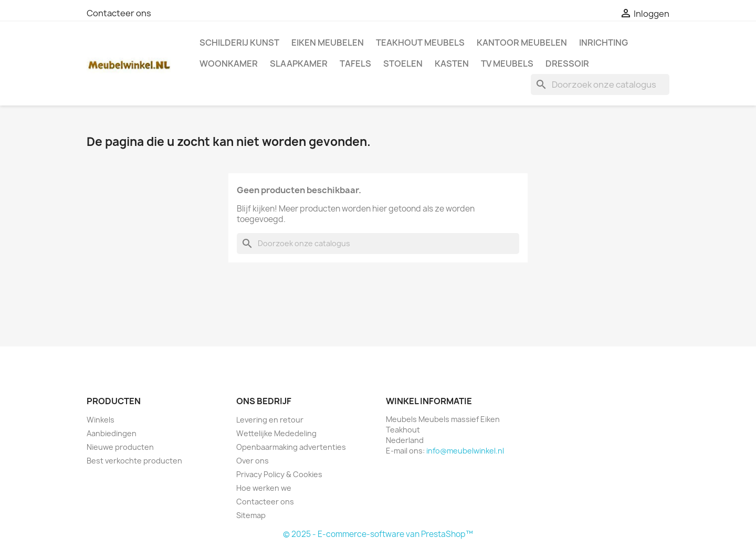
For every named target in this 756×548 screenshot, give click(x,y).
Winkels (101, 420)
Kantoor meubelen (522, 43)
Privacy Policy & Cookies (279, 474)
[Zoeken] (600, 85)
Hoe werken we (264, 488)
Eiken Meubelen (328, 43)
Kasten (452, 64)
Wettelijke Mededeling (276, 433)
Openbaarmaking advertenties (291, 447)
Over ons (253, 461)
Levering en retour (270, 420)
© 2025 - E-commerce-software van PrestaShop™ (378, 534)
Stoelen (403, 64)
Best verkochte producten (134, 461)
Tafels (355, 64)
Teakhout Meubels (420, 43)
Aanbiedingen (112, 433)
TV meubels (507, 64)
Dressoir (567, 64)
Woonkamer (229, 64)
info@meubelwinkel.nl (465, 451)
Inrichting (603, 43)
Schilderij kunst (239, 43)
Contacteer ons (119, 13)
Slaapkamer (299, 64)
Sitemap (251, 515)
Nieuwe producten (120, 447)
